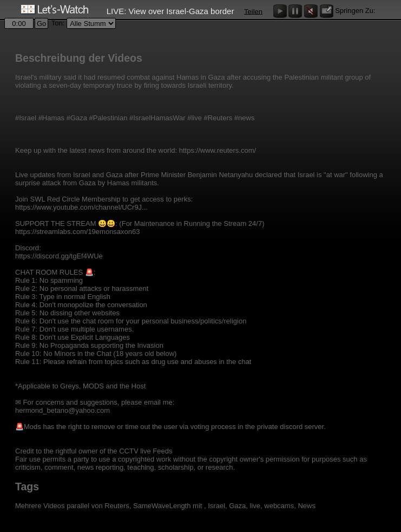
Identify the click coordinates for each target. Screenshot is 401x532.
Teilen (253, 11)
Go (41, 24)
